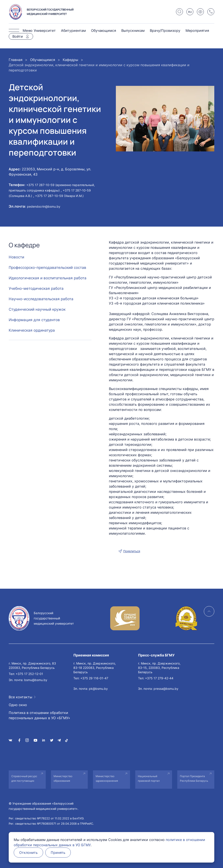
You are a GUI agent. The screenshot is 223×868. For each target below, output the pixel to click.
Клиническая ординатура (32, 330)
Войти (18, 36)
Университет (45, 31)
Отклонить (28, 853)
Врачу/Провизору (165, 31)
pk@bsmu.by (98, 689)
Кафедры (70, 60)
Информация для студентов (34, 320)
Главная (16, 60)
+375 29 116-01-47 (94, 678)
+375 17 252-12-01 (29, 674)
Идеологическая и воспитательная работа (48, 278)
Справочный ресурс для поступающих (24, 778)
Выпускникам (133, 31)
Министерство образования (63, 778)
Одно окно (18, 705)
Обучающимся (104, 31)
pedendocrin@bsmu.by (44, 206)
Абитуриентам (73, 31)
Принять (58, 853)
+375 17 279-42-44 (159, 678)
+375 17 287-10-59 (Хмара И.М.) (59, 196)
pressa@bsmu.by (166, 689)
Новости (16, 257)
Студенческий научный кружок (37, 309)
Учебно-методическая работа (36, 288)
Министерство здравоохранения (107, 778)
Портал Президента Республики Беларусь (194, 778)
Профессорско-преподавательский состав (47, 268)
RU (190, 12)
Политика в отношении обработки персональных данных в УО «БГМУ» (39, 715)
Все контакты (20, 697)
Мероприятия (197, 31)
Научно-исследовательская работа (41, 299)
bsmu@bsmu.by (36, 680)
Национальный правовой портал (149, 778)
